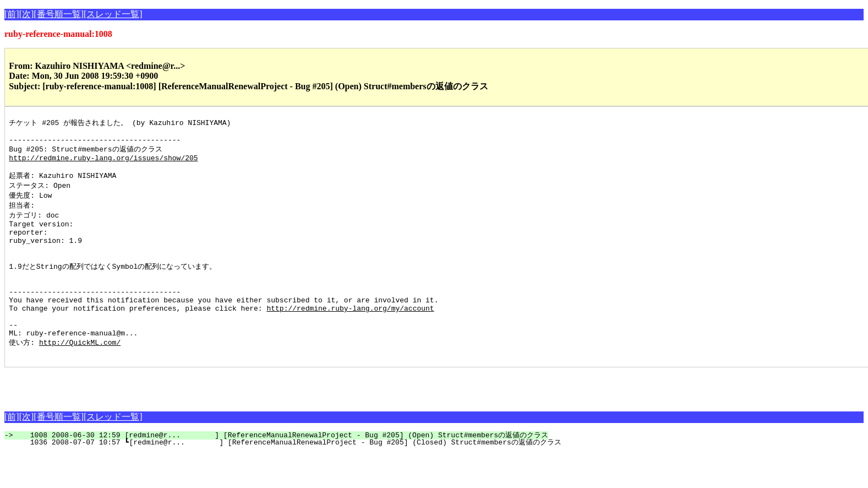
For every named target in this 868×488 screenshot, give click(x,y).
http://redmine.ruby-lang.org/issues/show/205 (103, 164)
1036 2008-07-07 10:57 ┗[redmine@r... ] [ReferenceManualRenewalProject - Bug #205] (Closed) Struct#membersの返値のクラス (289, 477)
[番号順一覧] (59, 14)
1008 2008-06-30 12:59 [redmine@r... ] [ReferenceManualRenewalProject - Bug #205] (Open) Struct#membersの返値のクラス (283, 470)
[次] (27, 14)
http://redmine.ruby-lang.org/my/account (350, 335)
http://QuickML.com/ (80, 375)
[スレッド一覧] (113, 14)
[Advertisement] (133, 419)
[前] (12, 14)
